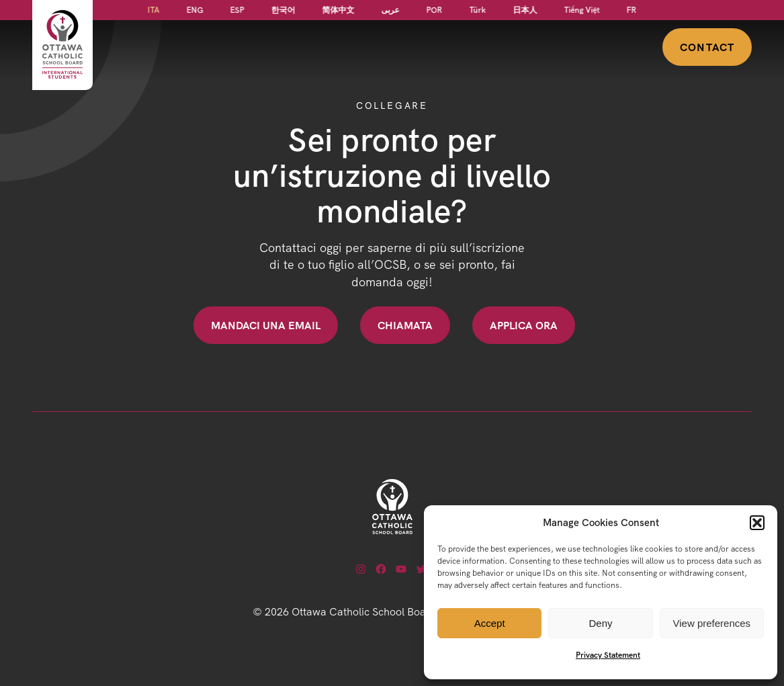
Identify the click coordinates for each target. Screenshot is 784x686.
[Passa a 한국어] (284, 10)
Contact (707, 47)
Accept (490, 623)
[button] (757, 523)
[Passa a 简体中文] (339, 10)
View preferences (712, 623)
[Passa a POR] (435, 10)
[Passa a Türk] (478, 10)
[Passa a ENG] (195, 10)
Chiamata (405, 325)
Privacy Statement (608, 655)
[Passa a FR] (632, 10)
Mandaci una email (266, 325)
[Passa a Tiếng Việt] (582, 10)
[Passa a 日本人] (525, 10)
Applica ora (524, 325)
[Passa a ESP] (237, 10)
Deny (600, 623)
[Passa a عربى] (391, 10)
